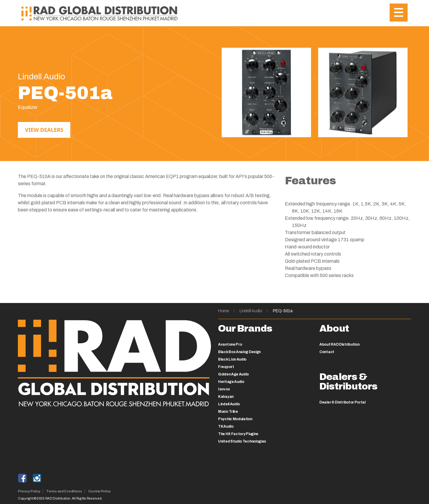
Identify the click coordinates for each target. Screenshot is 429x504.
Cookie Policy (99, 491)
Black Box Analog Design (239, 352)
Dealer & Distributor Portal (342, 402)
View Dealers (44, 130)
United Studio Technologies (242, 441)
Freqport (226, 367)
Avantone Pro (230, 344)
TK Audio (226, 426)
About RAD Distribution (339, 344)
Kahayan (226, 397)
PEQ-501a (283, 311)
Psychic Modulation (235, 419)
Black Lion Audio (232, 359)
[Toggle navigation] (399, 13)
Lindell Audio (251, 311)
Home (224, 311)
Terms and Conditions (64, 491)
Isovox (224, 389)
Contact (327, 352)
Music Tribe (228, 412)
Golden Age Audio (233, 374)
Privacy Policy (29, 491)
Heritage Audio (231, 382)
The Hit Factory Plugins (238, 434)
